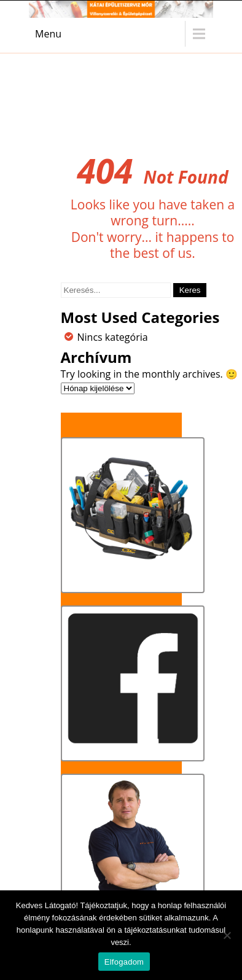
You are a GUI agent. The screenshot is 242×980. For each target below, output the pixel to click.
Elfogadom (124, 962)
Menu (48, 34)
